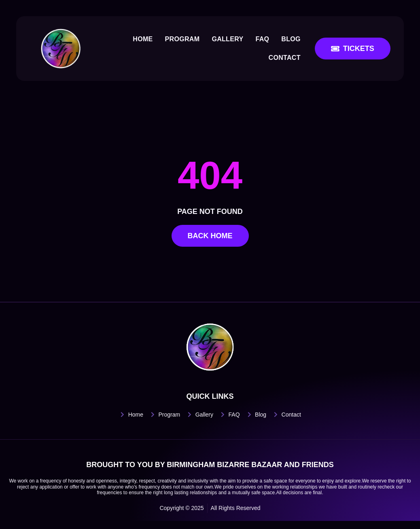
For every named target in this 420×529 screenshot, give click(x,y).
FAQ (262, 39)
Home (143, 39)
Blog (291, 39)
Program (182, 39)
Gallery (227, 39)
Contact (285, 58)
